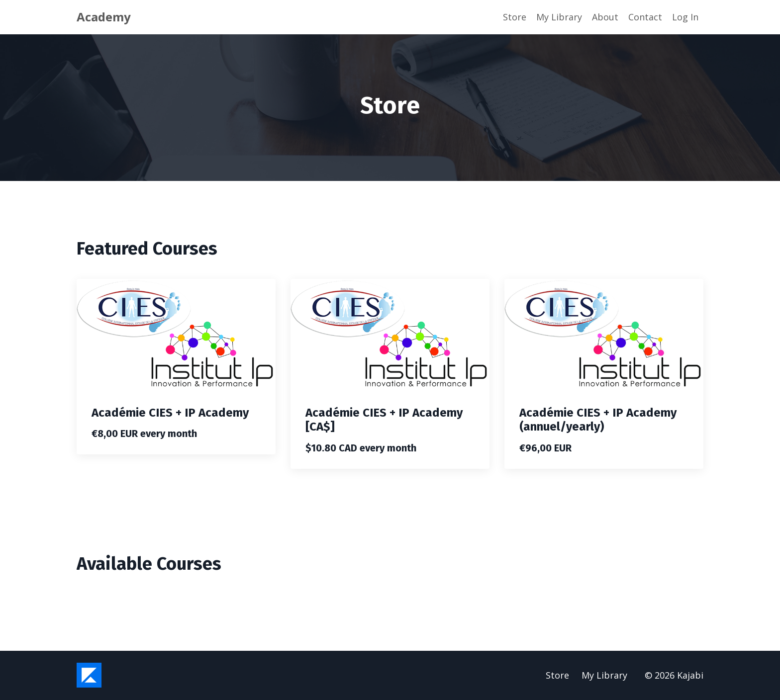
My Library (559, 17)
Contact (645, 17)
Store (515, 17)
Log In (685, 17)
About (605, 17)
